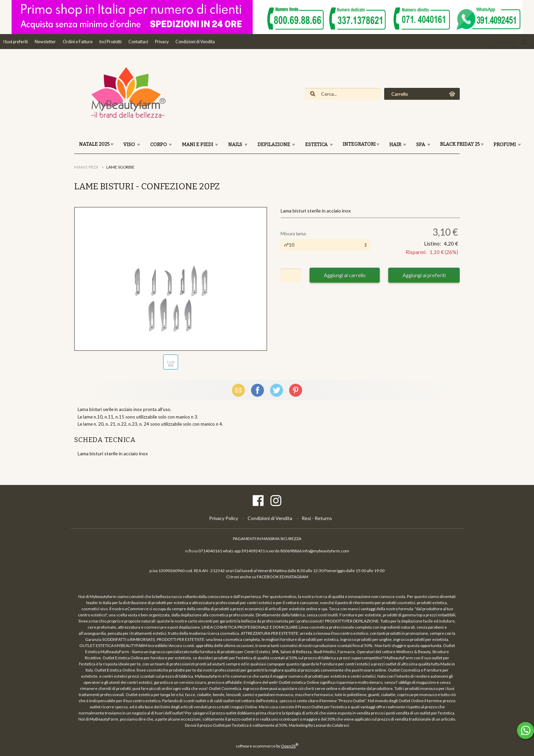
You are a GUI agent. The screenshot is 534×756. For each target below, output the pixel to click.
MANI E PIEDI (198, 145)
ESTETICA (317, 145)
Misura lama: (294, 233)
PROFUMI (505, 145)
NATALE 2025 (94, 144)
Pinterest (296, 390)
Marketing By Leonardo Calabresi (319, 725)
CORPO (159, 145)
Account (507, 42)
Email (238, 390)
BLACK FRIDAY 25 (460, 144)
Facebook (257, 390)
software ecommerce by (267, 746)
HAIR (396, 145)
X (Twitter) (277, 390)
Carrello (400, 94)
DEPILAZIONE (274, 145)
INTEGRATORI (359, 144)
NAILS (236, 145)
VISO (130, 145)
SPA (421, 145)
